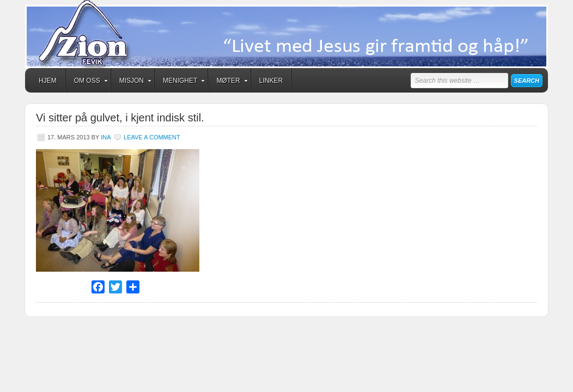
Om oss (87, 82)
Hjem (48, 81)
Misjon (132, 82)
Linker (271, 81)
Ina (106, 137)
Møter (228, 82)
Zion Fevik (286, 34)
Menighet (180, 82)
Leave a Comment (152, 137)
